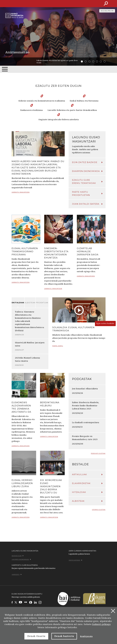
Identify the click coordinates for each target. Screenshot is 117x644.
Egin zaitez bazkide (87, 162)
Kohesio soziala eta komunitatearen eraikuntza (42, 101)
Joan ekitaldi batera (87, 204)
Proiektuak (42, 303)
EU (102, 11)
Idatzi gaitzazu (75, 560)
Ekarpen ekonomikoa (87, 171)
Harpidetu (17, 574)
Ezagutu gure (87, 182)
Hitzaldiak (87, 492)
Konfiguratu (86, 636)
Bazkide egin (18, 556)
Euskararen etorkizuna (32, 110)
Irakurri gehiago (101, 624)
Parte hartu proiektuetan (87, 193)
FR (109, 11)
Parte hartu (58, 347)
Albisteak (30, 303)
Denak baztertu (64, 636)
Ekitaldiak (18, 303)
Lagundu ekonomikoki (21, 559)
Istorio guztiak (99, 510)
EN (112, 11)
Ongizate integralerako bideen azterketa (59, 120)
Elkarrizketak (87, 483)
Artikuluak (87, 474)
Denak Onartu (36, 636)
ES (105, 11)
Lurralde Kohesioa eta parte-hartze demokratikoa (72, 110)
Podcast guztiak (98, 453)
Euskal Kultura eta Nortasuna (84, 101)
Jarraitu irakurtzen (21, 193)
